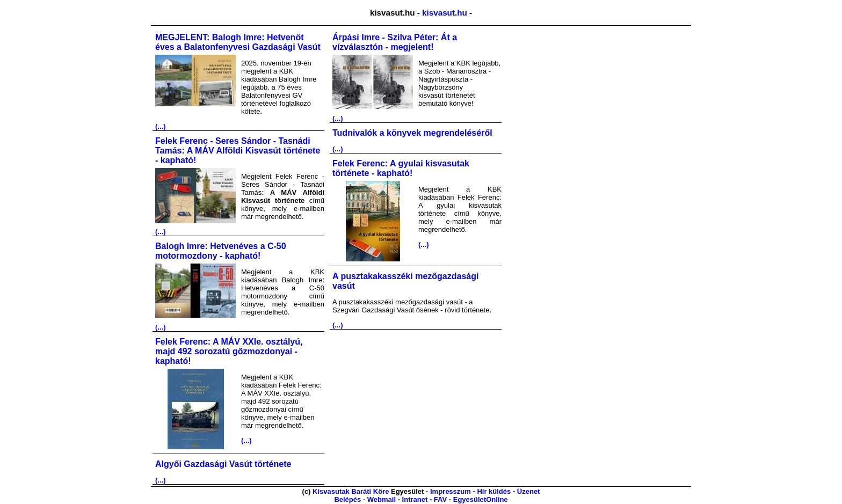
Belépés (347, 499)
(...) (161, 126)
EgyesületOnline (481, 499)
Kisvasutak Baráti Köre (351, 491)
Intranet (415, 499)
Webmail (382, 499)
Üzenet (529, 491)
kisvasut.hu (445, 13)
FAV (440, 499)
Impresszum (451, 491)
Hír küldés (494, 491)
